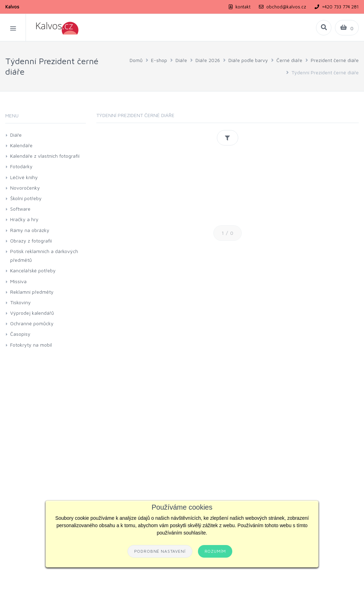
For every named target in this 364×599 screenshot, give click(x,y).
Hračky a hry (24, 219)
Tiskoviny (20, 302)
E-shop (159, 60)
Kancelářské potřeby (33, 270)
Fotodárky (21, 166)
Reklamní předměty (32, 292)
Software (20, 209)
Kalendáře (21, 145)
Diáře (181, 60)
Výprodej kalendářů (32, 313)
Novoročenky (25, 188)
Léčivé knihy (24, 177)
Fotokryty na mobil (31, 345)
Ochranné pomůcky (32, 323)
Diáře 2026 (208, 60)
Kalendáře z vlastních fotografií (45, 156)
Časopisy (20, 334)
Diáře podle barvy (248, 60)
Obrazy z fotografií (31, 241)
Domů (136, 60)
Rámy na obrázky (30, 230)
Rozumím (215, 551)
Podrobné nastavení (160, 551)
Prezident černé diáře (335, 60)
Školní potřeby (26, 198)
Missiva (18, 281)
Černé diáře (289, 60)
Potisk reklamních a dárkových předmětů (44, 256)
